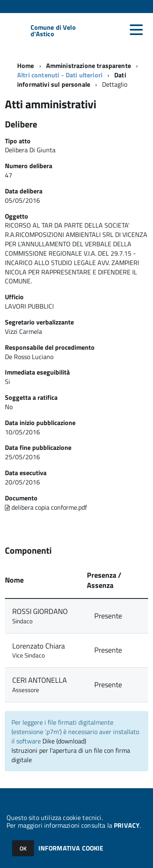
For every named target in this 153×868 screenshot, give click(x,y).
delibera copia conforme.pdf (46, 507)
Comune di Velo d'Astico (53, 31)
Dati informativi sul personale (72, 80)
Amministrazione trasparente (89, 66)
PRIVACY (127, 825)
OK (23, 848)
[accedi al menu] (136, 30)
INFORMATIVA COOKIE (71, 848)
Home (26, 66)
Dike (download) (64, 741)
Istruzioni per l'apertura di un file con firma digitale (71, 755)
